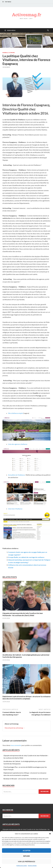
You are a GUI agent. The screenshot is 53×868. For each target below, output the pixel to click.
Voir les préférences (26, 862)
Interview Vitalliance (15, 509)
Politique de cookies (22, 866)
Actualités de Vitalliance (16, 475)
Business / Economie (9, 53)
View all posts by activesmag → (15, 728)
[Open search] (48, 30)
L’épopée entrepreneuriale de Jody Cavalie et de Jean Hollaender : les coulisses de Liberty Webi (23, 614)
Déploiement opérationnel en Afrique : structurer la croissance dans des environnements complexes (26, 698)
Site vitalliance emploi (16, 413)
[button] (50, 834)
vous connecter (16, 745)
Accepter (27, 851)
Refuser (26, 856)
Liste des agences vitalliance (18, 444)
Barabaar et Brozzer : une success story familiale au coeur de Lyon (26, 779)
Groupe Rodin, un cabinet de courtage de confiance (26, 557)
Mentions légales (32, 866)
